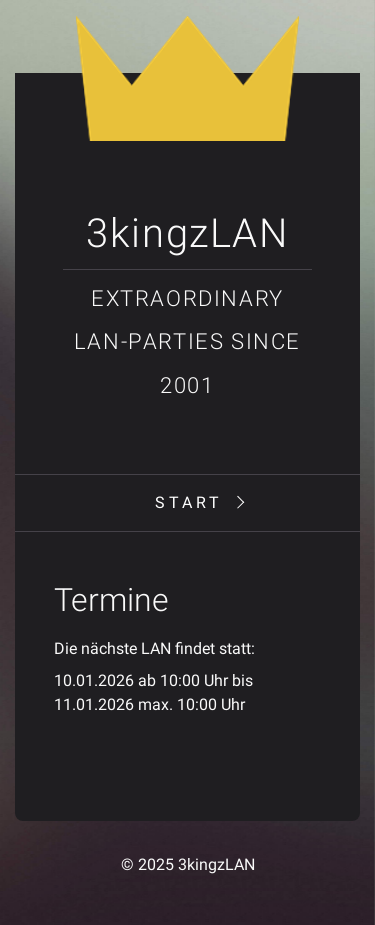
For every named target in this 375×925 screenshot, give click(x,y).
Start (189, 502)
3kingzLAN (187, 233)
